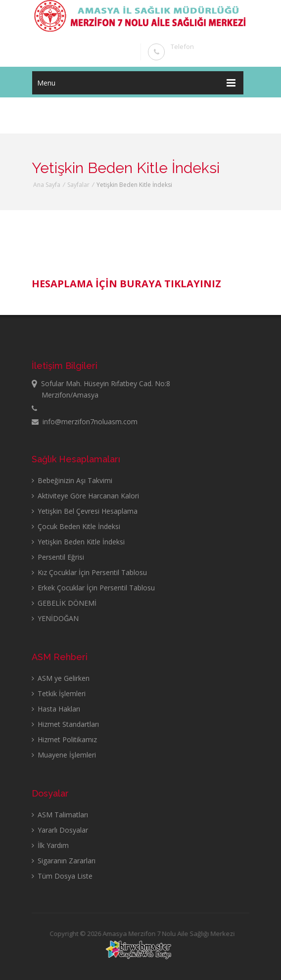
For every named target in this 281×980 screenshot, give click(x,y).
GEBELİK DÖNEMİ (64, 603)
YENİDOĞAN (55, 618)
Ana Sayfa (47, 185)
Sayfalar (78, 185)
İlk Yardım (50, 845)
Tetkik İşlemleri (59, 693)
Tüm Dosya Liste (62, 876)
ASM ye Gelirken (61, 678)
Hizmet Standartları (65, 724)
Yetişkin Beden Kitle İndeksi (78, 542)
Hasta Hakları (56, 709)
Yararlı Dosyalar (60, 830)
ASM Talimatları (60, 815)
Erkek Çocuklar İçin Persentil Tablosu (93, 588)
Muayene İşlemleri (64, 755)
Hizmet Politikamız (64, 739)
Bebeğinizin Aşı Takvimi (72, 480)
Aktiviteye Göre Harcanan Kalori (85, 496)
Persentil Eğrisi (58, 557)
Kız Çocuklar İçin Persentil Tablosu (89, 572)
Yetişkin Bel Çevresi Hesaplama (85, 511)
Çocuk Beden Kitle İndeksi (76, 526)
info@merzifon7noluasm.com (85, 422)
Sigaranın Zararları (64, 861)
